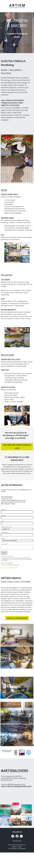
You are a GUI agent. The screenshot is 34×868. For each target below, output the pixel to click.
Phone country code (6, 527)
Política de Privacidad (7, 563)
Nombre (3, 510)
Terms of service (5, 568)
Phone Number (5, 533)
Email (3, 521)
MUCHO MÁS (7, 355)
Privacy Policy (14, 568)
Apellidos (4, 515)
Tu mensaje (4, 544)
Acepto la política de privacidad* (11, 565)
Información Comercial (7, 556)
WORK (4, 190)
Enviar (4, 553)
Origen (3, 538)
